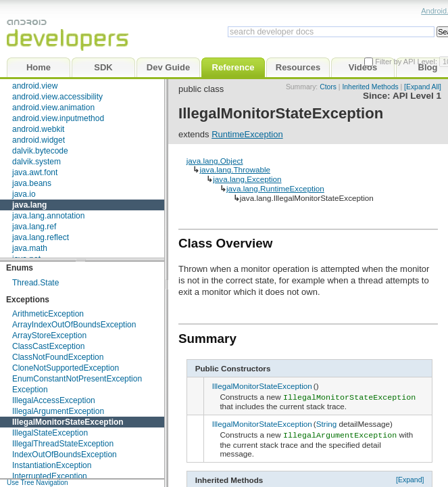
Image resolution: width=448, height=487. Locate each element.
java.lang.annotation (48, 216)
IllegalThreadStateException (63, 444)
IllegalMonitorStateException (68, 422)
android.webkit (38, 129)
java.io (24, 194)
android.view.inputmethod (58, 118)
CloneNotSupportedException (66, 368)
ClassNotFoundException (58, 357)
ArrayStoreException (49, 335)
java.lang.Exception (247, 179)
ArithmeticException (48, 314)
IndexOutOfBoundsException (65, 455)
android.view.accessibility (57, 97)
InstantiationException (52, 465)
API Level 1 (417, 96)
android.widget (39, 140)
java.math (30, 248)
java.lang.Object (215, 161)
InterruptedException (50, 476)
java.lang (29, 205)
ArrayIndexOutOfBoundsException (74, 325)
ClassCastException (48, 346)
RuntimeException (247, 134)
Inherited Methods (370, 87)
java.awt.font (35, 172)
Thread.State (35, 283)
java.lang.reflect (41, 237)
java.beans (32, 183)
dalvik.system (36, 162)
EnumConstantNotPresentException (77, 379)
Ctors (328, 87)
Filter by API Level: (407, 62)
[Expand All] (423, 87)
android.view (35, 86)
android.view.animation (53, 108)
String (327, 423)
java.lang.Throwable (235, 169)
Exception (30, 390)
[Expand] (410, 477)
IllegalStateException (50, 433)
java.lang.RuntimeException (275, 188)
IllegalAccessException (54, 400)
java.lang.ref (34, 227)
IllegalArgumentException (58, 411)
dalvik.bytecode (40, 151)
